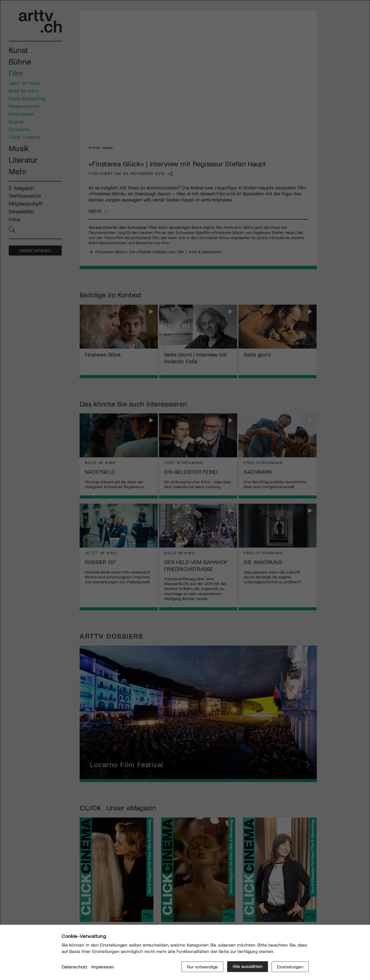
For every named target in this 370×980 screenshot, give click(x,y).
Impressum (103, 967)
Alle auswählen (247, 966)
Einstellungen (290, 966)
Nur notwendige (201, 966)
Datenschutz (75, 967)
